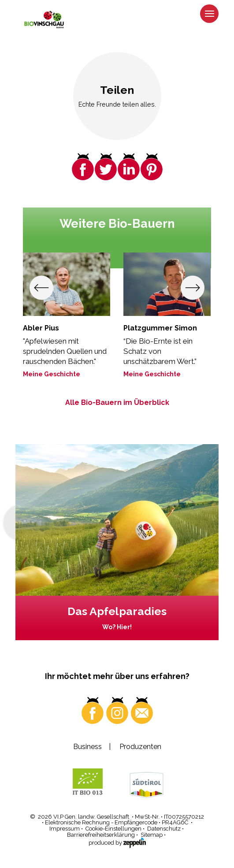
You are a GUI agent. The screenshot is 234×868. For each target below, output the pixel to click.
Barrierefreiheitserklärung (101, 835)
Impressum (65, 829)
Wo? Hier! (117, 627)
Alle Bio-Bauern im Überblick (117, 402)
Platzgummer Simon (160, 328)
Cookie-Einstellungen (113, 829)
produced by (117, 842)
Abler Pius (41, 328)
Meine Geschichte (52, 374)
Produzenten (140, 747)
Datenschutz (164, 829)
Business (87, 747)
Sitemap (152, 835)
